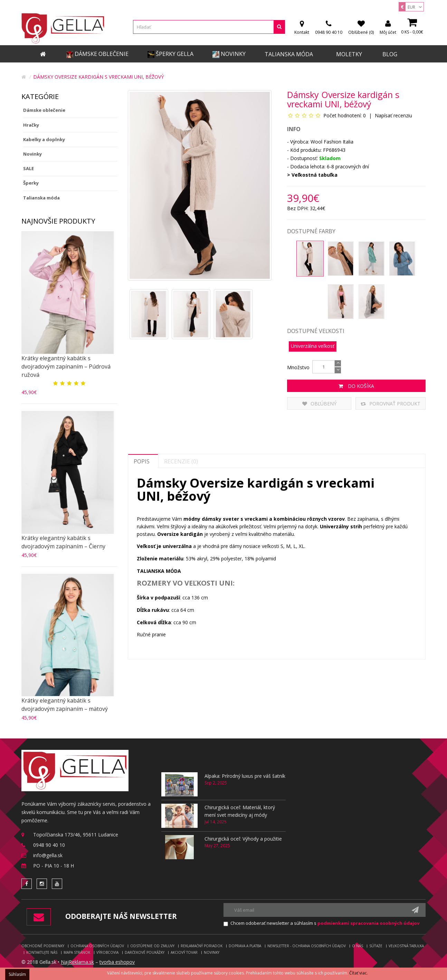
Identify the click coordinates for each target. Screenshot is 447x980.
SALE (28, 168)
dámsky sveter (220, 519)
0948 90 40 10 (49, 845)
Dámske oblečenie (44, 110)
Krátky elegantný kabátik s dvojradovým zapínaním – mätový (65, 705)
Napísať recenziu (393, 115)
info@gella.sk (48, 855)
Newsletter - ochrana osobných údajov (307, 946)
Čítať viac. (359, 973)
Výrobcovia (107, 952)
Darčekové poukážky (145, 952)
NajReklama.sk (77, 962)
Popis (142, 461)
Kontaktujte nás (42, 952)
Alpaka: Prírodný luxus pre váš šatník (245, 776)
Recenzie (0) (181, 461)
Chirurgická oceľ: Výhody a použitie (243, 839)
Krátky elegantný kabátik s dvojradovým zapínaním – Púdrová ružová (66, 366)
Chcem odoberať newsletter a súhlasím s (325, 923)
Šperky (31, 183)
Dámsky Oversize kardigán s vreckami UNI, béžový (98, 77)
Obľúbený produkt (319, 405)
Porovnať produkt (391, 404)
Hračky (31, 125)
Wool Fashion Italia (332, 142)
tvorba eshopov (117, 962)
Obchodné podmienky (43, 946)
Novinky (32, 154)
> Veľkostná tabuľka (312, 175)
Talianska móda (41, 198)
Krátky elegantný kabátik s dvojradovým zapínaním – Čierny (63, 542)
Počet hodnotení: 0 (345, 115)
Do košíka (356, 386)
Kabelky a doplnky (44, 139)
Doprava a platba (245, 946)
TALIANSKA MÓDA (159, 571)
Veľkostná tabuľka (406, 946)
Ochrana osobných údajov (97, 946)
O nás (358, 946)
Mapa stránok (77, 952)
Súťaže (376, 946)
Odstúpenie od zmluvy (152, 946)
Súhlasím (17, 974)
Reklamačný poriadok (202, 946)
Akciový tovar (184, 952)
